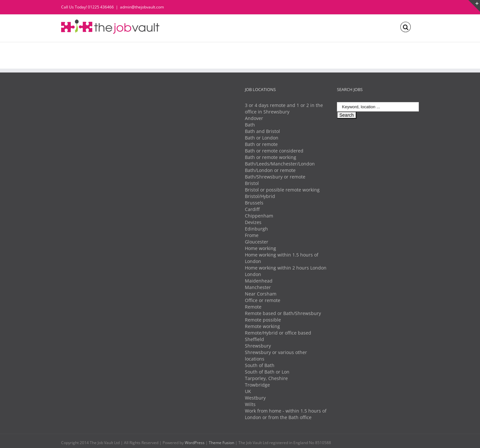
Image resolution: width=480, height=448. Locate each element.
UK (248, 391)
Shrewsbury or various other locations (276, 356)
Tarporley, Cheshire (266, 378)
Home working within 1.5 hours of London (282, 258)
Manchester (258, 287)
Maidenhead (259, 281)
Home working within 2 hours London (286, 268)
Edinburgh (256, 229)
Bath (250, 125)
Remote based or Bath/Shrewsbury (283, 313)
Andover (254, 118)
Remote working (262, 326)
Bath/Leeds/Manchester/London (280, 164)
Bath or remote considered (274, 151)
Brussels (254, 203)
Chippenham (259, 216)
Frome (252, 235)
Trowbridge (257, 385)
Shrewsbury (258, 346)
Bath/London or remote (270, 170)
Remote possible (263, 320)
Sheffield (254, 339)
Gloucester (257, 242)
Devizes (253, 222)
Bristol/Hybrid (260, 196)
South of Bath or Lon (267, 372)
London (253, 274)
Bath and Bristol (262, 131)
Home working (260, 248)
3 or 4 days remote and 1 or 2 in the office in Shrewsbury (284, 108)
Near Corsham (261, 294)
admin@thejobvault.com (142, 7)
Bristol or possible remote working (282, 190)
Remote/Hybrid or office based (278, 333)
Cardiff (252, 209)
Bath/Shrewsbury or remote (275, 177)
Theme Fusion (221, 443)
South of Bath (260, 365)
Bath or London (262, 138)
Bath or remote (261, 144)
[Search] (406, 26)
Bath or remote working (271, 157)
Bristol (252, 183)
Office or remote (263, 300)
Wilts (250, 404)
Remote (253, 307)
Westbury (255, 398)
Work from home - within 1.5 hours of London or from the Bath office (286, 414)
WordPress (195, 443)
